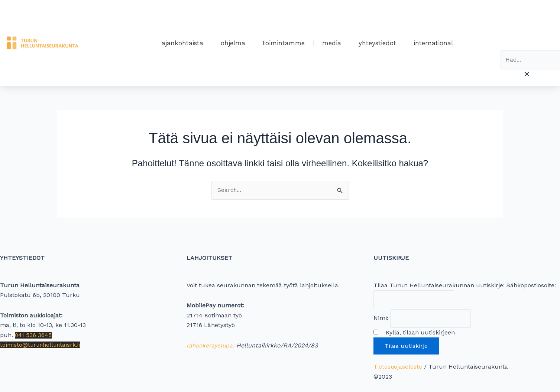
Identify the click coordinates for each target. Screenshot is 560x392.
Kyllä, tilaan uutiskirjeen (417, 332)
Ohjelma (233, 43)
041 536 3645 (34, 333)
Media (332, 43)
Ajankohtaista (182, 43)
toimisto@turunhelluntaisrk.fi (42, 343)
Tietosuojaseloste (398, 367)
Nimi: (381, 318)
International (433, 43)
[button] (527, 74)
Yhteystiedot (377, 43)
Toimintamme (284, 43)
